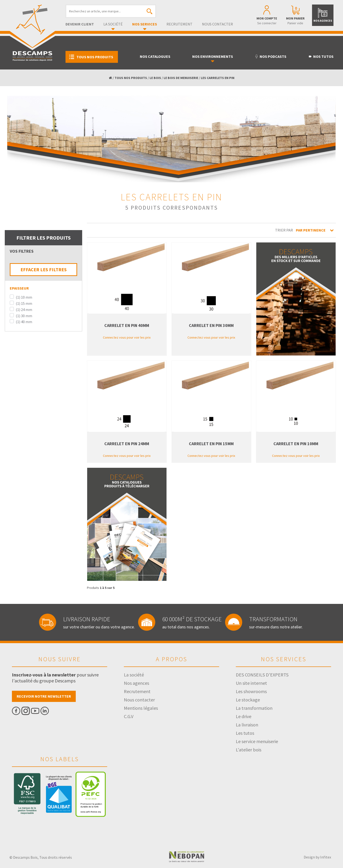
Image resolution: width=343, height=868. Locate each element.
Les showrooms (251, 691)
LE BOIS (155, 78)
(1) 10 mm (24, 297)
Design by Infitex (317, 857)
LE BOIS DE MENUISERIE (181, 78)
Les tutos (245, 733)
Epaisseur (19, 288)
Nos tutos (321, 56)
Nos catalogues (155, 56)
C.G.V (129, 716)
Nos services (145, 24)
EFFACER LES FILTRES (44, 269)
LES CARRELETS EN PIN (218, 78)
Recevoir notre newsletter (44, 696)
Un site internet (251, 683)
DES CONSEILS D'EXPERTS (262, 675)
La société (113, 24)
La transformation (254, 708)
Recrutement (179, 24)
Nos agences (136, 683)
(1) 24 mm (24, 310)
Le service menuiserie (257, 741)
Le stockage (248, 700)
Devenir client (80, 24)
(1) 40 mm (24, 322)
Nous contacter (217, 24)
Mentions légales (141, 708)
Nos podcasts (270, 56)
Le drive (244, 716)
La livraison (247, 725)
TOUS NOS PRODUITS (131, 78)
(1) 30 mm (24, 316)
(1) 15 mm (24, 303)
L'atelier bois (249, 750)
